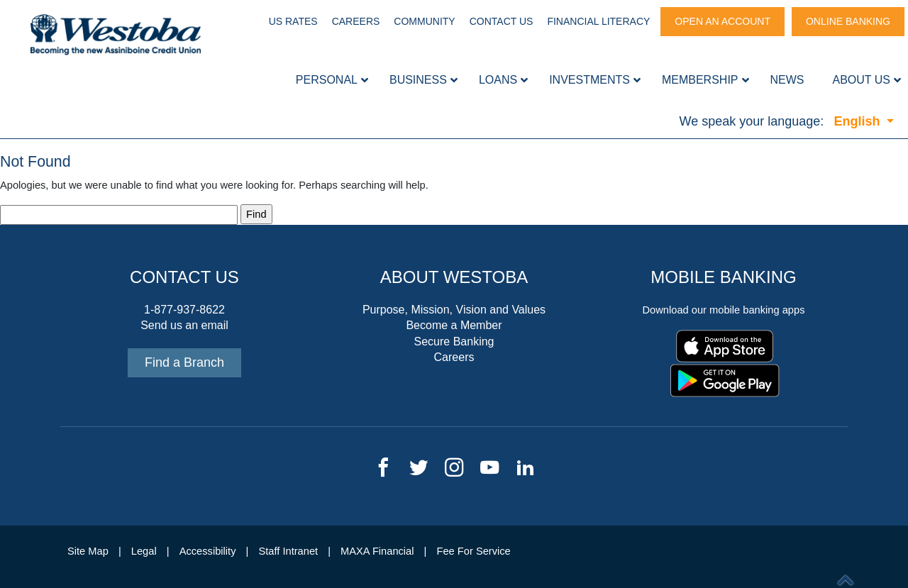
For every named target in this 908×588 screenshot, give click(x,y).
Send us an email (184, 325)
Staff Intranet (288, 551)
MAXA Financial (377, 551)
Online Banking (848, 21)
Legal (144, 551)
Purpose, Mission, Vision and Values (454, 310)
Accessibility (208, 551)
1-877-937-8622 (184, 310)
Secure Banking (454, 342)
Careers (356, 21)
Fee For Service (474, 551)
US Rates (293, 21)
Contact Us (502, 21)
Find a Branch (184, 362)
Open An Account (722, 21)
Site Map (88, 551)
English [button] (858, 121)
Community (424, 21)
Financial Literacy (598, 21)
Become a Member (454, 325)
